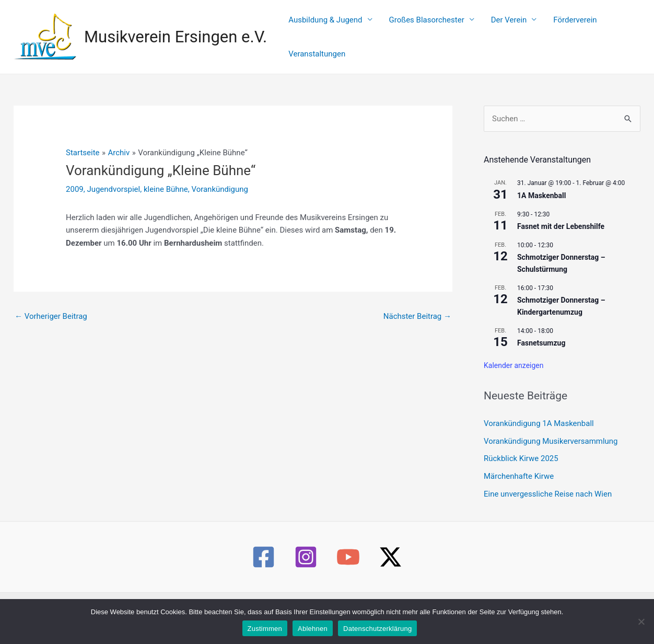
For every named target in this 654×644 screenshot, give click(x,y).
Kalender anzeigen (514, 353)
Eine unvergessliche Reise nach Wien (548, 482)
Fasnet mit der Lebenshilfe (561, 215)
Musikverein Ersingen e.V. (176, 31)
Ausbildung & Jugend (322, 31)
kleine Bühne (166, 177)
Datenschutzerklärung (377, 629)
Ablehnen (313, 629)
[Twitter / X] (390, 545)
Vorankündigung (220, 177)
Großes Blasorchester (415, 31)
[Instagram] (306, 545)
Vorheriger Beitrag (51, 304)
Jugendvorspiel (113, 177)
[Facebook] (264, 545)
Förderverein (547, 31)
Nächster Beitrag (417, 304)
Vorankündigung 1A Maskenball (539, 411)
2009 (75, 177)
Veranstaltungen (605, 31)
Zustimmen (265, 629)
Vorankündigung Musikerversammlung (551, 429)
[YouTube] (348, 545)
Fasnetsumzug (541, 331)
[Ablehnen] (641, 622)
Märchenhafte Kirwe (519, 465)
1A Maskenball (541, 183)
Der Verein (489, 31)
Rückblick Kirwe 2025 (521, 447)
